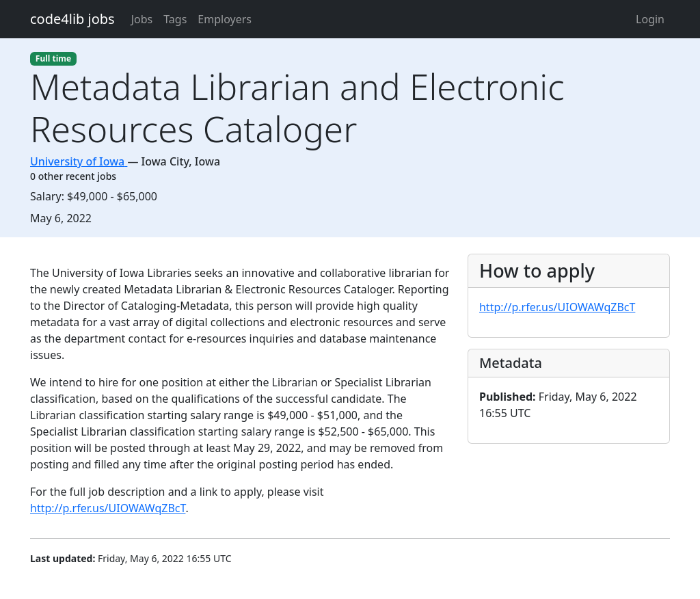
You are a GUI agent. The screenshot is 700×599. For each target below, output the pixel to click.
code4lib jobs (72, 19)
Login (650, 19)
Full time (53, 58)
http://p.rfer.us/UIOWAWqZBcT (108, 508)
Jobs (142, 19)
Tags (175, 19)
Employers (225, 19)
